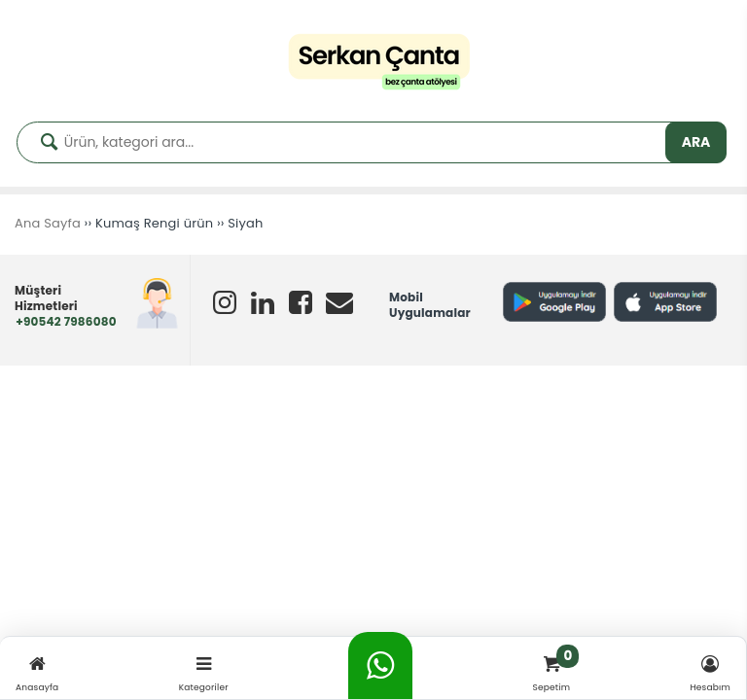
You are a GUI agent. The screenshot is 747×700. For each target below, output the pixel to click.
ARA (696, 142)
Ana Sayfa (48, 223)
